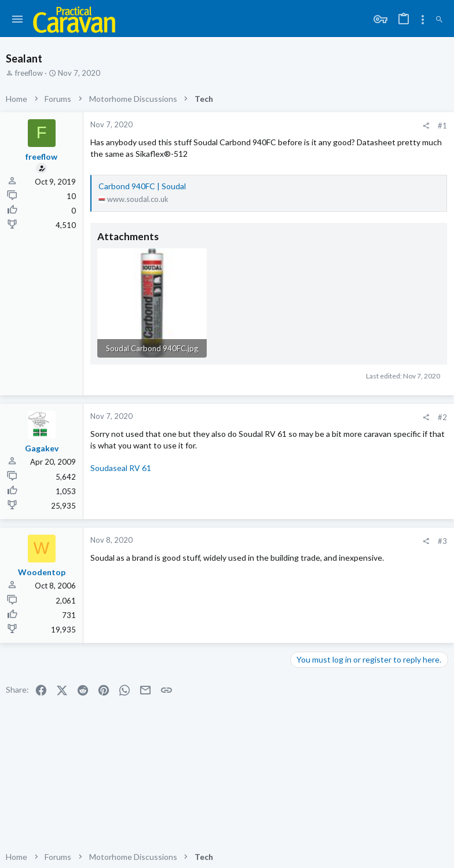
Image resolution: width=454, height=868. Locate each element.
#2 (442, 417)
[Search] (439, 20)
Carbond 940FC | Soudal (142, 186)
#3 (442, 541)
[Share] (426, 126)
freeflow (29, 73)
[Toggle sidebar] (423, 20)
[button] (18, 20)
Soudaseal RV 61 (121, 468)
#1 (442, 126)
